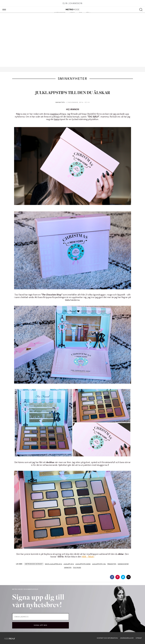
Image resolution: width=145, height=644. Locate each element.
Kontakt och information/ (107, 638)
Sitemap (139, 638)
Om (80, 13)
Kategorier (60, 13)
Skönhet (39, 564)
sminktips (68, 568)
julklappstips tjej (99, 564)
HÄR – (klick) (88, 557)
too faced (77, 568)
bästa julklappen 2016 (54, 564)
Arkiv (72, 13)
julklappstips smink (83, 564)
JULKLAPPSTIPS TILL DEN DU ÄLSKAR (73, 93)
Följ (88, 13)
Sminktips (60, 102)
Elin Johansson (73, 3)
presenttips (112, 564)
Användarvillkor (127, 638)
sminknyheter (123, 564)
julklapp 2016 (69, 564)
